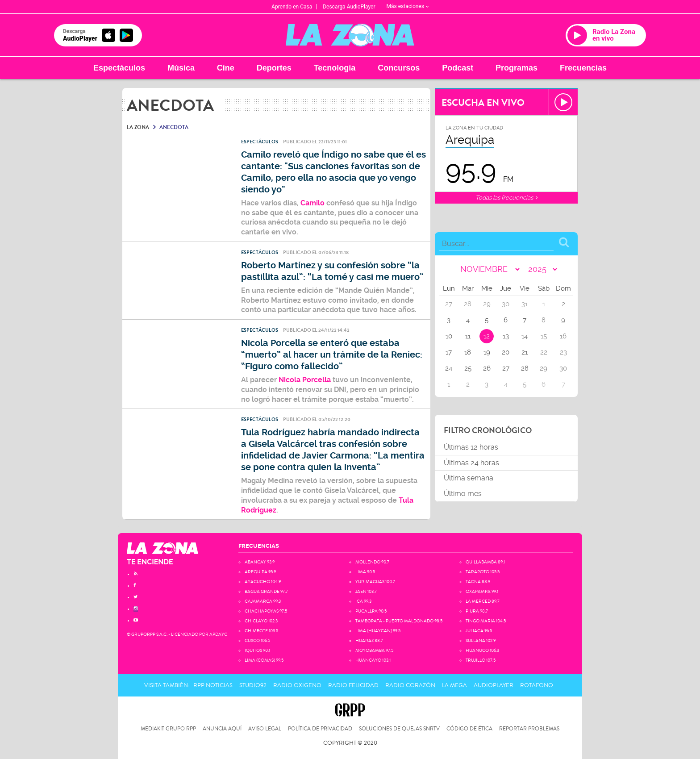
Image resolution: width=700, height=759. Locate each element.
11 (468, 336)
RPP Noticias (213, 685)
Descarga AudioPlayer (349, 7)
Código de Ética (469, 729)
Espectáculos (119, 68)
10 (449, 336)
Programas (517, 68)
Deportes (274, 68)
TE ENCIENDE (150, 562)
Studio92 (253, 685)
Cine (226, 68)
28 (525, 368)
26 (487, 368)
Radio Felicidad (353, 685)
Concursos (399, 68)
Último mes (463, 494)
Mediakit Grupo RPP (168, 729)
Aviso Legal (265, 729)
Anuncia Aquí (222, 729)
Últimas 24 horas (471, 463)
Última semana (469, 478)
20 (506, 352)
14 (525, 336)
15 (544, 336)
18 (468, 352)
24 (449, 368)
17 (449, 352)
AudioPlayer (494, 685)
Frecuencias (583, 68)
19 (487, 352)
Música (181, 68)
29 (544, 368)
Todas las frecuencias (506, 198)
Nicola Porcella (305, 380)
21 (525, 352)
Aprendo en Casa (292, 7)
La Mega (454, 685)
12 (487, 336)
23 (563, 352)
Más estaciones (408, 6)
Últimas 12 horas (471, 447)
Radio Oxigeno (297, 685)
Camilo (312, 203)
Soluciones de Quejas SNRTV (399, 729)
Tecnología (335, 68)
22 (544, 352)
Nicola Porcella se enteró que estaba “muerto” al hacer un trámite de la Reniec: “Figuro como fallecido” (332, 355)
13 (506, 336)
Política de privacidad (320, 729)
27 (506, 368)
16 (563, 336)
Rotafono (537, 685)
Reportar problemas (529, 729)
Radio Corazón (410, 685)
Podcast (458, 68)
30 (563, 368)
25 (468, 368)
